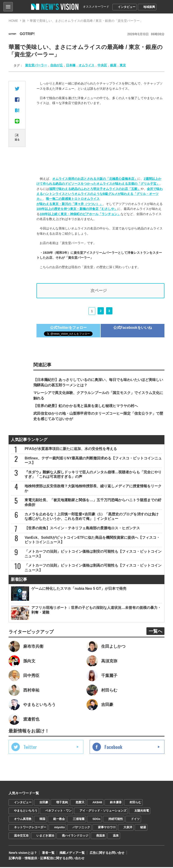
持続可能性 (116, 820)
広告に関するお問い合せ (106, 854)
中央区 (102, 65)
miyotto (59, 828)
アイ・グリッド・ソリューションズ (103, 811)
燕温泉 (101, 836)
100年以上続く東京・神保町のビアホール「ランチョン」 (80, 214)
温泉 (116, 836)
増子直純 (62, 803)
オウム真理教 (23, 820)
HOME (13, 21)
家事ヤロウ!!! (107, 828)
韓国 (42, 820)
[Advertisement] (100, 142)
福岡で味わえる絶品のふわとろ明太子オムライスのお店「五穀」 (95, 189)
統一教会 (59, 820)
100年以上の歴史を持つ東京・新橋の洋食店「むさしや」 (77, 209)
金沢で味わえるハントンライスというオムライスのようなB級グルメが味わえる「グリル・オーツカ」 (100, 194)
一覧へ (155, 632)
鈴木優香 (116, 803)
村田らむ (135, 803)
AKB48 (97, 803)
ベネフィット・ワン (58, 811)
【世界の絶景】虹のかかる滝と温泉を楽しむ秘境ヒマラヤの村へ (86, 406)
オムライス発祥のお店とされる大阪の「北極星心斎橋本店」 (95, 179)
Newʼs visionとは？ (23, 854)
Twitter (30, 748)
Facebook (113, 748)
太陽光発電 (142, 811)
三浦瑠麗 (79, 820)
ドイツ (135, 820)
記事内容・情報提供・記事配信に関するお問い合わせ (46, 859)
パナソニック (81, 828)
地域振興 (149, 7)
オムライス (86, 65)
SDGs (96, 820)
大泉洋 (128, 828)
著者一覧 (48, 854)
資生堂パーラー (36, 65)
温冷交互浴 (21, 836)
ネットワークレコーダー (30, 828)
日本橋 (71, 65)
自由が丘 (57, 65)
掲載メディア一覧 (71, 854)
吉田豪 (44, 803)
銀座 (113, 65)
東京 (123, 65)
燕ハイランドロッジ (75, 836)
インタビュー (127, 7)
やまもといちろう (26, 811)
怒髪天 (80, 803)
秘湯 (143, 828)
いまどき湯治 (45, 836)
